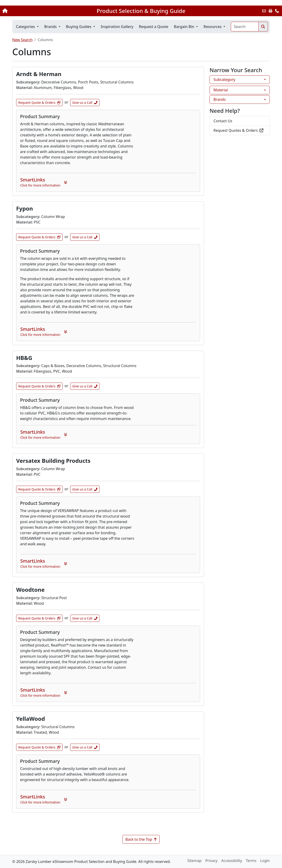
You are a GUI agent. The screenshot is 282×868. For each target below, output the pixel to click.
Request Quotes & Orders (238, 130)
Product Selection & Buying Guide (141, 11)
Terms (251, 861)
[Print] (270, 11)
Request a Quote (154, 27)
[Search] (245, 27)
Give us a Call (85, 103)
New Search (22, 40)
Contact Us (223, 121)
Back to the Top (141, 839)
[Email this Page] (264, 11)
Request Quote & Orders (39, 103)
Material (221, 90)
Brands (220, 99)
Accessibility (232, 861)
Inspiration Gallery (117, 27)
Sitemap (195, 861)
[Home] (30, 11)
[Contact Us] (277, 11)
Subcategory (224, 80)
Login (265, 861)
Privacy (211, 861)
